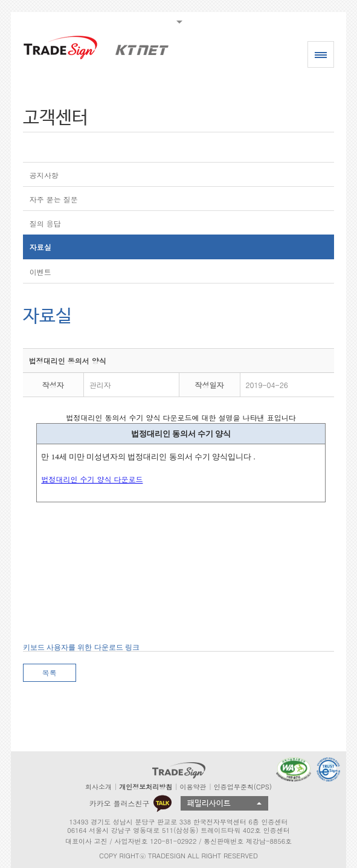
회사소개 (98, 787)
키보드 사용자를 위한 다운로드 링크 (81, 647)
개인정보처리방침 (146, 787)
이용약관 (193, 787)
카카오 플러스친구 (130, 803)
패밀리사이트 (209, 804)
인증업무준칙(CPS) (243, 787)
